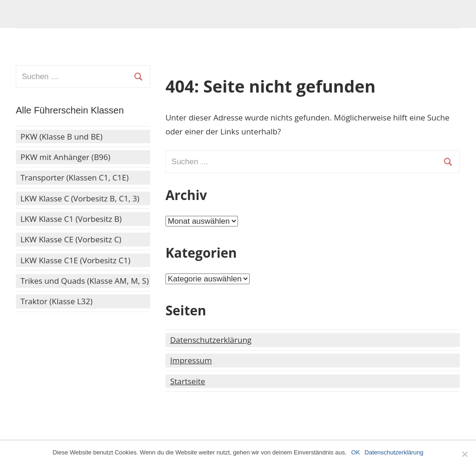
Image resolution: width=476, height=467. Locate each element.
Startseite (188, 381)
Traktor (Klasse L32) (56, 301)
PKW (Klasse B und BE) (62, 137)
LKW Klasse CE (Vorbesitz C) (71, 239)
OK (356, 452)
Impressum (191, 360)
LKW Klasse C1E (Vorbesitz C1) (76, 260)
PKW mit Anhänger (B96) (65, 157)
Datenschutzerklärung (211, 340)
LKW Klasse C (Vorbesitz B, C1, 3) (80, 198)
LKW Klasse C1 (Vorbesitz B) (71, 219)
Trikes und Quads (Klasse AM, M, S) (85, 281)
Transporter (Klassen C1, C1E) (75, 177)
